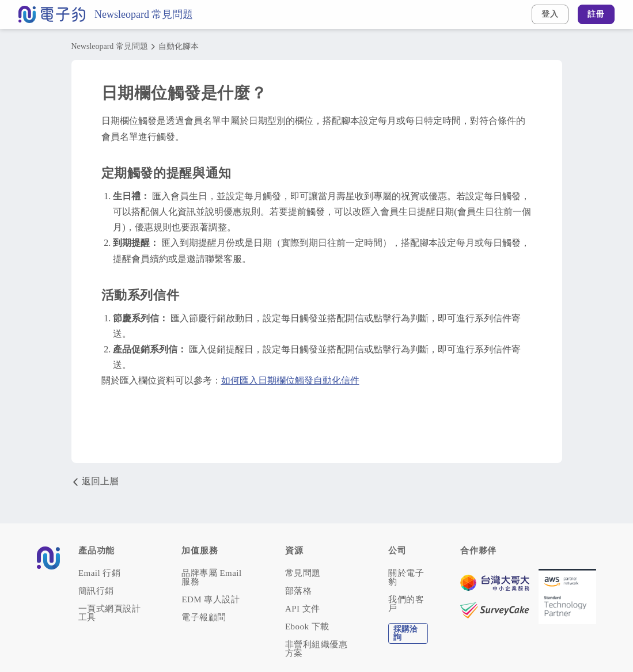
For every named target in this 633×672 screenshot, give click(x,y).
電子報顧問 (204, 618)
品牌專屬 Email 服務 (211, 578)
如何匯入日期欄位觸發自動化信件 (290, 380)
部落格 (298, 591)
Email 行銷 (99, 573)
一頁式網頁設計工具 (109, 613)
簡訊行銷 (96, 591)
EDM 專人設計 (211, 600)
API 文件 (303, 609)
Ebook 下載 (307, 627)
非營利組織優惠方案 (316, 649)
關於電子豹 (406, 578)
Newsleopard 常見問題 (144, 14)
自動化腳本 (179, 47)
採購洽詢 (405, 633)
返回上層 (95, 481)
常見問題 (303, 573)
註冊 (596, 14)
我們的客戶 (406, 604)
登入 (550, 14)
